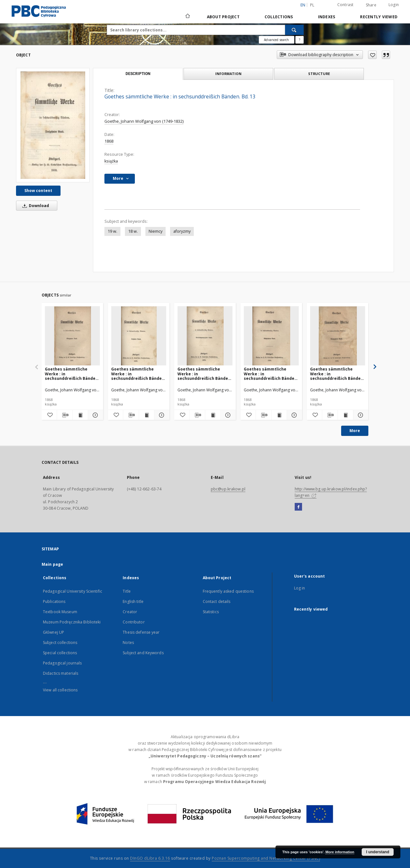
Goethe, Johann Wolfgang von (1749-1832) (144, 121)
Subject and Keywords (143, 653)
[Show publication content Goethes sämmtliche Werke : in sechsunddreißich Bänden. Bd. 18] (279, 415)
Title (127, 591)
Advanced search (276, 40)
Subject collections (60, 643)
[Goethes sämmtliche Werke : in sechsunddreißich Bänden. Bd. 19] (338, 336)
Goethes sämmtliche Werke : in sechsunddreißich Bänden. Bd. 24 (205, 374)
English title (133, 601)
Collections (279, 17)
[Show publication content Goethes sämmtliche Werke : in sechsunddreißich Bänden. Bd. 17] (80, 415)
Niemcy (156, 231)
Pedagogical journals (62, 663)
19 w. (112, 231)
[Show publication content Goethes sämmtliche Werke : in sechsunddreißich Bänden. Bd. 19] (345, 415)
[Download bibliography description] (65, 415)
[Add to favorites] (372, 55)
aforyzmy (182, 231)
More (355, 431)
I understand (378, 852)
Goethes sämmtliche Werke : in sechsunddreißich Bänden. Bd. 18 (271, 374)
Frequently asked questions (228, 591)
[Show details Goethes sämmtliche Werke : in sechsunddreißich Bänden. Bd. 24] (227, 415)
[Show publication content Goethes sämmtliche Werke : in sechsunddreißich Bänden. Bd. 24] (213, 415)
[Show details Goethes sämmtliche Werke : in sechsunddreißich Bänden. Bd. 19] (360, 415)
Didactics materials (61, 673)
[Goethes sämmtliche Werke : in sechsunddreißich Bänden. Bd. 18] (271, 336)
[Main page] (187, 17)
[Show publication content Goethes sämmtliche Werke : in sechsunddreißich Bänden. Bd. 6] (147, 415)
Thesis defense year (141, 632)
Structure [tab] (319, 74)
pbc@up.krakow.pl (228, 489)
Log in (300, 588)
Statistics (211, 612)
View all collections (60, 690)
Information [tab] (228, 74)
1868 (109, 141)
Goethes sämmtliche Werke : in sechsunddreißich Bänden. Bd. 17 (72, 374)
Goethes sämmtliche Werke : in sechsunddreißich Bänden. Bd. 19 (337, 374)
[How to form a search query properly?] (299, 40)
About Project (223, 17)
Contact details (217, 601)
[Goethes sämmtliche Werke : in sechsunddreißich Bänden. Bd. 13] (53, 125)
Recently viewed (379, 17)
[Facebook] (298, 507)
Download (35, 206)
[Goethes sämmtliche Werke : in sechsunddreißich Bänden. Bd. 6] (139, 336)
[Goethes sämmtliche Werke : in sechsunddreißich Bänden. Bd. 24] (205, 336)
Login (394, 5)
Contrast (345, 5)
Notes (128, 643)
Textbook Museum (60, 612)
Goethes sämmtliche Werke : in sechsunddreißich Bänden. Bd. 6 (138, 374)
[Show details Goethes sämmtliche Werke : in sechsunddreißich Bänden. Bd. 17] (95, 415)
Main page (52, 564)
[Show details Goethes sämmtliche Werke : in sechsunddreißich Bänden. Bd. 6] (161, 415)
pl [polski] (312, 5)
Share (371, 5)
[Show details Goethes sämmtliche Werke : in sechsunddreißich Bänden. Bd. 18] (294, 415)
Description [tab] (138, 74)
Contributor (134, 622)
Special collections (60, 653)
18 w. (133, 231)
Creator (130, 612)
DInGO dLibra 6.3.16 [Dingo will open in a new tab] (150, 858)
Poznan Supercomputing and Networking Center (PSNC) (266, 858)
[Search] (294, 30)
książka (111, 161)
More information (340, 852)
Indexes (327, 17)
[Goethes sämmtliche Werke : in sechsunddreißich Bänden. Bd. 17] (72, 336)
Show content (38, 191)
